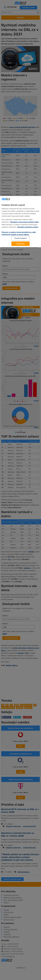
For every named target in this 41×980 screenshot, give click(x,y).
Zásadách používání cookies (28, 227)
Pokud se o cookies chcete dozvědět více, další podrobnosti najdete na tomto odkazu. (19, 233)
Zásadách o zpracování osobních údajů (25, 222)
